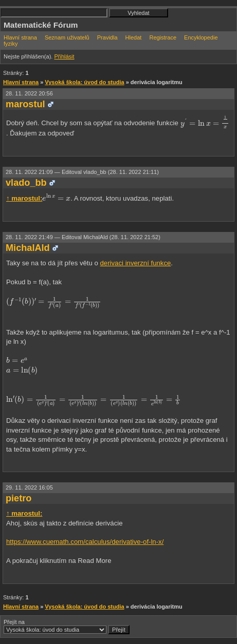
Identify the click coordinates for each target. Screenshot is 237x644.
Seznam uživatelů (67, 37)
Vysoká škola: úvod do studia (84, 82)
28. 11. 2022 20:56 (29, 93)
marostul (25, 104)
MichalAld (28, 248)
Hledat (134, 37)
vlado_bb (26, 183)
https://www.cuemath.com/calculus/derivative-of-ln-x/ (85, 542)
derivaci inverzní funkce (136, 263)
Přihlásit (64, 56)
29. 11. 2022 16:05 (29, 487)
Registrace (163, 37)
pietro (19, 498)
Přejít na (67, 627)
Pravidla (107, 37)
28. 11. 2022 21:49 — (83, 237)
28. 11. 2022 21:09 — (82, 172)
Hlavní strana (20, 37)
